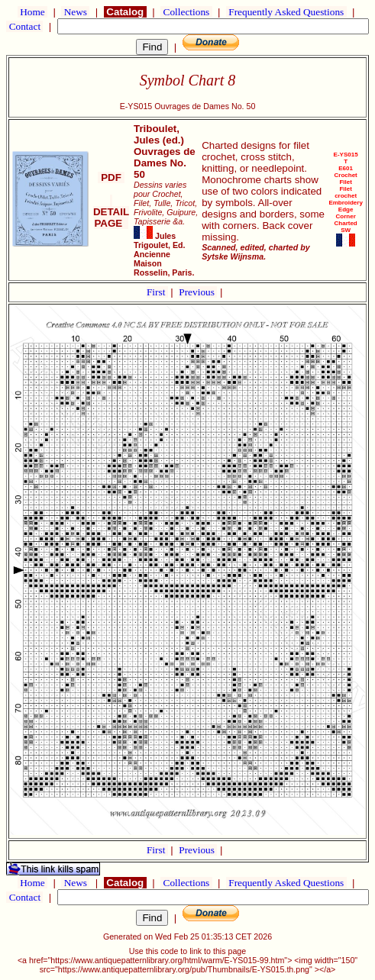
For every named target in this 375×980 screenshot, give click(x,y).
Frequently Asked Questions (286, 12)
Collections (186, 12)
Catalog (125, 12)
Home (32, 12)
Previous (198, 292)
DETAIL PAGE (111, 212)
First (157, 292)
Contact (24, 26)
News (75, 12)
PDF (111, 177)
